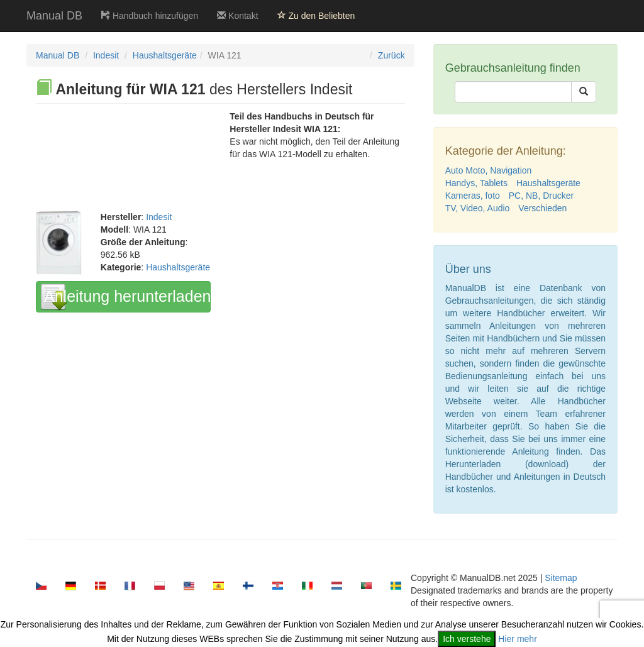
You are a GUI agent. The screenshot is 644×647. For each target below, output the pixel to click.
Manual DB (54, 16)
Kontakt (237, 16)
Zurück (391, 55)
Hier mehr (517, 639)
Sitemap (561, 578)
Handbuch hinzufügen (150, 16)
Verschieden (542, 208)
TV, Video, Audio (478, 208)
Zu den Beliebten (316, 16)
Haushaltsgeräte (165, 55)
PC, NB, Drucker (541, 196)
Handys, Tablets (476, 183)
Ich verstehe (467, 639)
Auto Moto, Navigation (489, 170)
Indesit (106, 55)
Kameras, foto (473, 196)
